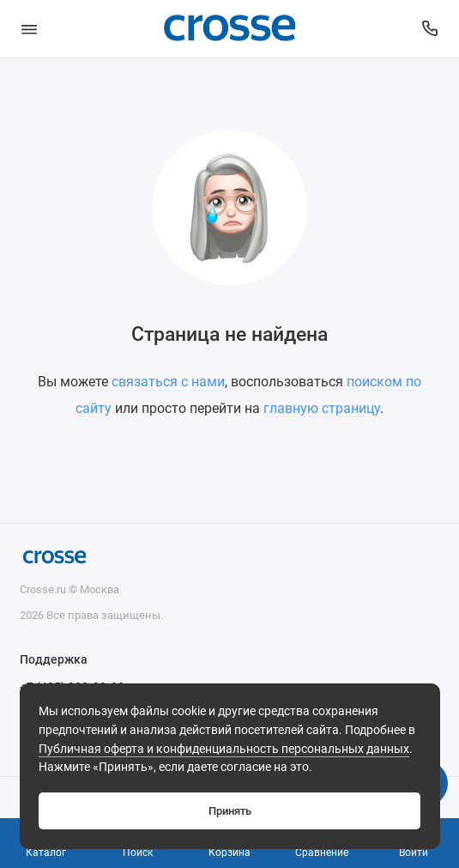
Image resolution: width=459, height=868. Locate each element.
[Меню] (29, 29)
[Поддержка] (431, 29)
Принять (230, 811)
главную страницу (322, 408)
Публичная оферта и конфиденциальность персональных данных (224, 749)
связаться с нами (168, 382)
